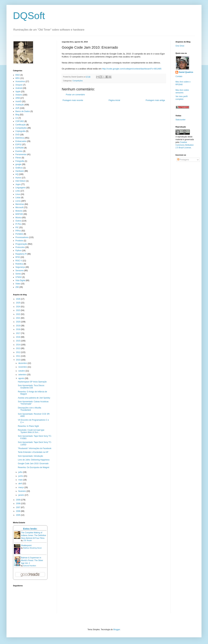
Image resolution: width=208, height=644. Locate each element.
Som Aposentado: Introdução (30, 456)
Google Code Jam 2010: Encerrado (33, 464)
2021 (19, 318)
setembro (23, 375)
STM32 (19, 277)
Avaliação (20, 105)
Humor (18, 178)
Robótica (19, 264)
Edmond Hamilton (29, 566)
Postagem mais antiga (155, 100)
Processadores (22, 237)
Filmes (18, 158)
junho (21, 476)
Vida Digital (20, 280)
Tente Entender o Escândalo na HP (33, 452)
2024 (19, 307)
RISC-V (19, 261)
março (21, 487)
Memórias (20, 204)
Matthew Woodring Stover (32, 548)
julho (21, 472)
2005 (19, 515)
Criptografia (20, 131)
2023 (19, 310)
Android (19, 88)
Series (18, 274)
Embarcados (21, 141)
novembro (23, 367)
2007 (19, 507)
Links (18, 191)
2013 (19, 348)
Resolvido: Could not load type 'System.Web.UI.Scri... (31, 431)
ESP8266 (20, 148)
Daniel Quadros (186, 72)
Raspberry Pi (21, 254)
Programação (21, 244)
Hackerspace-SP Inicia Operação (32, 382)
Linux (18, 194)
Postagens (183, 160)
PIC (17, 227)
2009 (19, 500)
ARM (18, 98)
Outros (18, 221)
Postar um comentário (75, 95)
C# (17, 118)
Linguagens (20, 188)
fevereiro (22, 491)
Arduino (19, 95)
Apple (18, 92)
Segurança (20, 267)
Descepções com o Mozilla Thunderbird (29, 409)
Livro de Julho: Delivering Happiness (34, 460)
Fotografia (20, 161)
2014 (19, 345)
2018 (19, 329)
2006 (19, 511)
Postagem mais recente (73, 100)
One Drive (180, 46)
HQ (17, 174)
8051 (18, 78)
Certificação (21, 125)
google (18, 164)
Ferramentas (21, 154)
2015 (19, 341)
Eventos (19, 151)
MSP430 (19, 214)
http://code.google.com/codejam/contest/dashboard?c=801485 (132, 69)
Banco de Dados (23, 111)
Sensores (20, 271)
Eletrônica (20, 138)
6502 (18, 75)
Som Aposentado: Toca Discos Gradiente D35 (31, 387)
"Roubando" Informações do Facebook (35, 448)
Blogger (117, 630)
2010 (19, 360)
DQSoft (29, 16)
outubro (22, 371)
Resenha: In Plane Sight (28, 426)
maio (21, 480)
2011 (19, 356)
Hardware (20, 171)
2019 (19, 326)
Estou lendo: (30, 529)
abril (20, 484)
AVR (17, 108)
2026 (19, 299)
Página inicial (114, 100)
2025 (19, 303)
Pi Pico (18, 224)
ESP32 (18, 145)
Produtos (19, 241)
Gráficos (19, 168)
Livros (18, 201)
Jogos (18, 184)
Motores (19, 211)
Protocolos (20, 247)
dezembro (23, 363)
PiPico (18, 231)
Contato (179, 76)
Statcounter (180, 120)
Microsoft (19, 207)
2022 (19, 314)
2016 (19, 337)
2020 (19, 322)
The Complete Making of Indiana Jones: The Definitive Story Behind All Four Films (34, 535)
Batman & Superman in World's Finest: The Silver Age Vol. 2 (32, 560)
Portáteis (19, 234)
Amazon (19, 85)
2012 (19, 352)
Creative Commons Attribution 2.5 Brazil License (185, 145)
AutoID (18, 101)
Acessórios (20, 81)
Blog (17, 115)
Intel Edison (21, 181)
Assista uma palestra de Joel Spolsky (34, 398)
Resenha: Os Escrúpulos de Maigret (34, 467)
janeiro (22, 495)
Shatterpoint (26, 545)
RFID (18, 257)
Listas (18, 198)
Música (19, 218)
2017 (19, 333)
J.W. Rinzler (27, 541)
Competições (78, 81)
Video (18, 284)
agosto (22, 378)
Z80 (17, 287)
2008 (19, 504)
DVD (17, 135)
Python (18, 251)
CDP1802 (20, 121)
